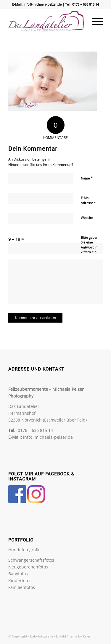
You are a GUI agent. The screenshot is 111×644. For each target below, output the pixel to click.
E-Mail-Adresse (88, 201)
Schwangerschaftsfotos (31, 560)
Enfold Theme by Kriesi (74, 636)
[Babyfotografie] (46, 21)
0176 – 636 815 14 (86, 4)
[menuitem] (95, 21)
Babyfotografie (42, 636)
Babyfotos (18, 574)
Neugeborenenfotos (28, 567)
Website (87, 218)
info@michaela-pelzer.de (42, 4)
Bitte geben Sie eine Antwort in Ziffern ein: (90, 245)
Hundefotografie (24, 550)
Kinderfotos (20, 580)
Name (87, 178)
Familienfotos (22, 587)
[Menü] (95, 21)
